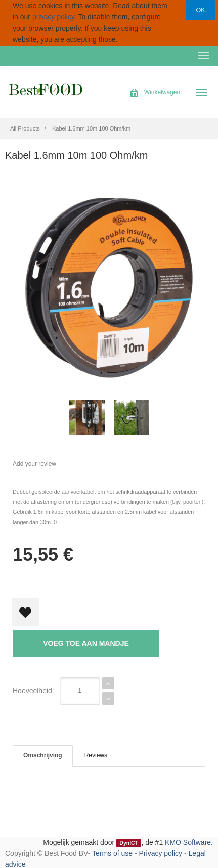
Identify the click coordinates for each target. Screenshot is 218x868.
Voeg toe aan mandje (86, 643)
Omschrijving (43, 755)
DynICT (129, 843)
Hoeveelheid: (33, 691)
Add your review (34, 464)
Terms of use (112, 853)
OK (200, 10)
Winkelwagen (155, 92)
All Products (25, 128)
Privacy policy (161, 853)
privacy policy (53, 17)
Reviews (96, 755)
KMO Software (188, 842)
